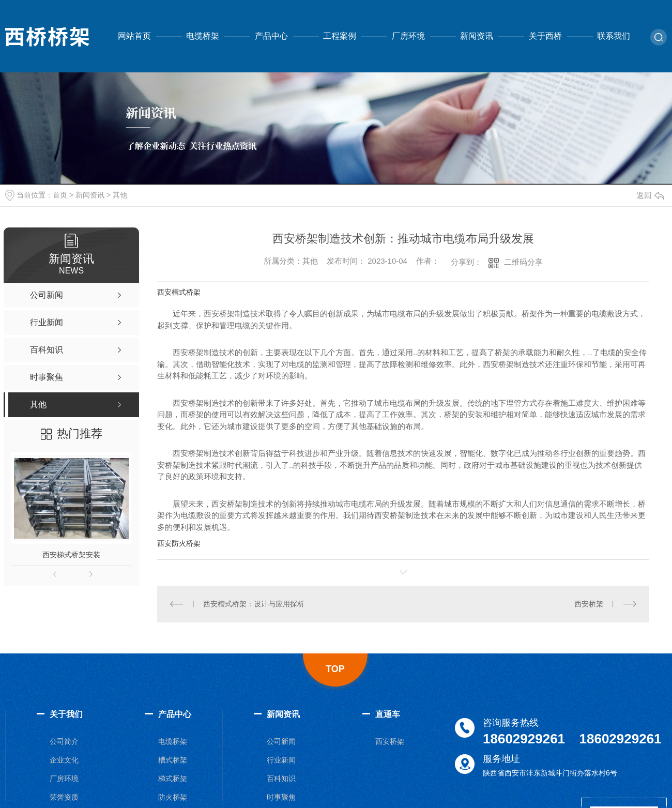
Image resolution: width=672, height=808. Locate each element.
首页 (60, 195)
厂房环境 (408, 36)
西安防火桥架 (179, 543)
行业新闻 (281, 760)
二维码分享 (523, 262)
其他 (120, 195)
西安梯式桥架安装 (71, 555)
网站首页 (134, 36)
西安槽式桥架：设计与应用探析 (254, 604)
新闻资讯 (477, 36)
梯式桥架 (173, 779)
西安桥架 (589, 604)
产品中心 (271, 36)
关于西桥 (545, 36)
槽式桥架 (173, 760)
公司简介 (64, 741)
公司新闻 (281, 741)
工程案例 (340, 36)
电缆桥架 (203, 36)
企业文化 (64, 760)
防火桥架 (173, 797)
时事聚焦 (281, 797)
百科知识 (281, 779)
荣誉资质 (64, 797)
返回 (650, 195)
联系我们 (614, 36)
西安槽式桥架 (179, 292)
